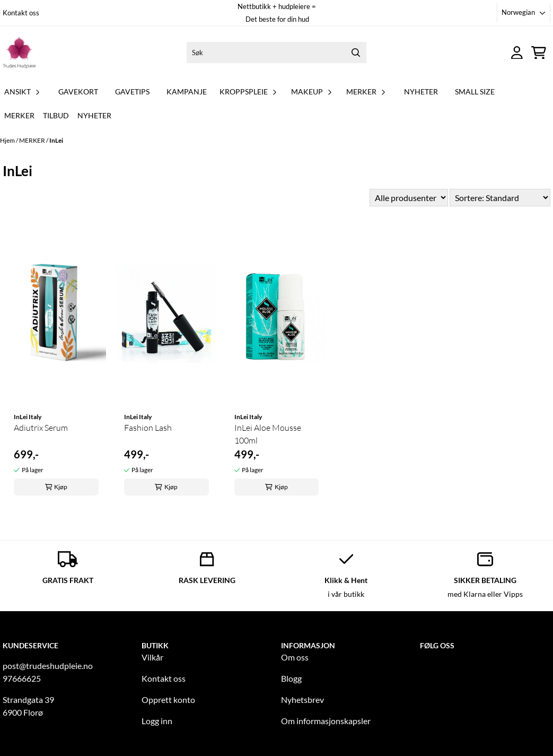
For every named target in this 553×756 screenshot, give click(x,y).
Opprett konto (168, 699)
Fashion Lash (148, 428)
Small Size (475, 92)
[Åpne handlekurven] (539, 53)
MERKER (33, 140)
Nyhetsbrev (302, 699)
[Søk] (276, 53)
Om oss (295, 657)
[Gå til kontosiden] (517, 53)
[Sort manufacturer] (409, 198)
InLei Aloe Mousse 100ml (268, 434)
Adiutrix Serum (41, 428)
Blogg (291, 678)
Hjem (8, 140)
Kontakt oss (21, 13)
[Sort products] (500, 198)
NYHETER (421, 92)
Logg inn (157, 721)
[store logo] (19, 53)
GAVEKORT (78, 92)
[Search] (356, 53)
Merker (19, 115)
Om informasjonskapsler (326, 721)
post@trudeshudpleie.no (48, 666)
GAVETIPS (132, 92)
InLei (56, 140)
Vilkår (152, 657)
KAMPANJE (187, 92)
